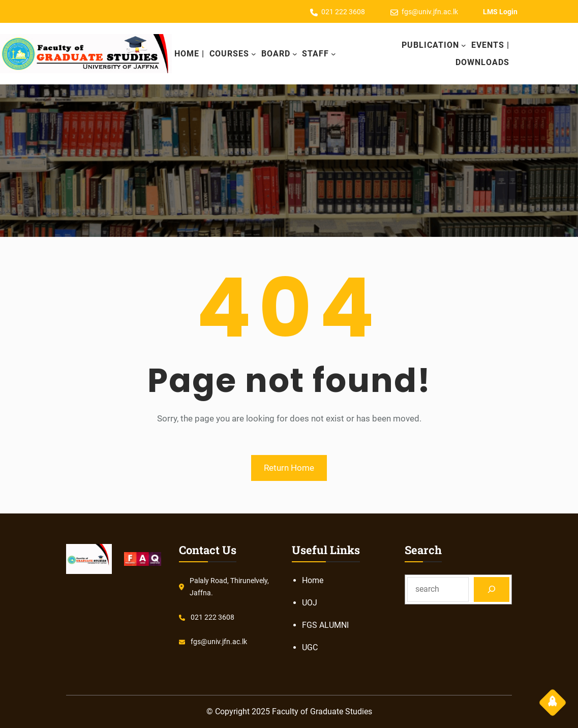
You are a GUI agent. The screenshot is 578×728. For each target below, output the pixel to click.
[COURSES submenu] (254, 54)
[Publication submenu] (464, 45)
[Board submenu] (295, 54)
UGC (310, 647)
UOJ (310, 603)
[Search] (492, 589)
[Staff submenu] (333, 54)
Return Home (289, 468)
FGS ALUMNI (325, 625)
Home (313, 580)
